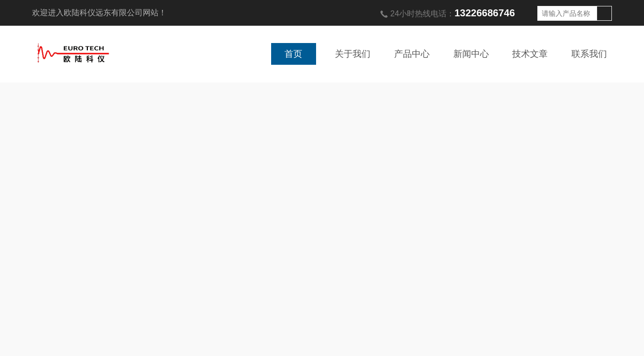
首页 (293, 54)
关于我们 (353, 54)
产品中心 (412, 54)
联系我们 (589, 54)
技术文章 (530, 54)
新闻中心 (471, 54)
